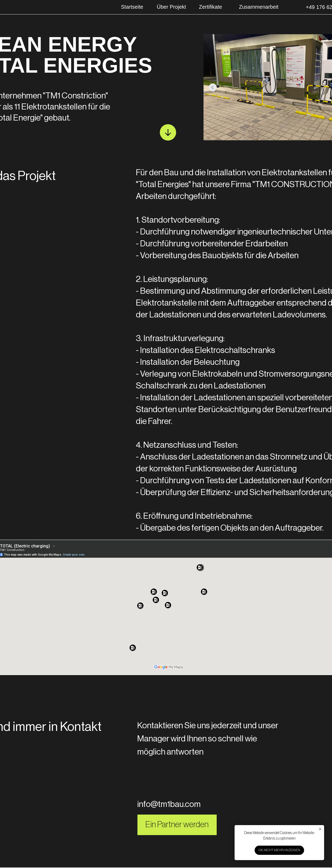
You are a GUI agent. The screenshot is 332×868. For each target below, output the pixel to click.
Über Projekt (172, 7)
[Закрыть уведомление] (320, 829)
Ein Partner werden (177, 825)
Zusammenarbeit (259, 7)
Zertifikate (211, 7)
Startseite (132, 7)
